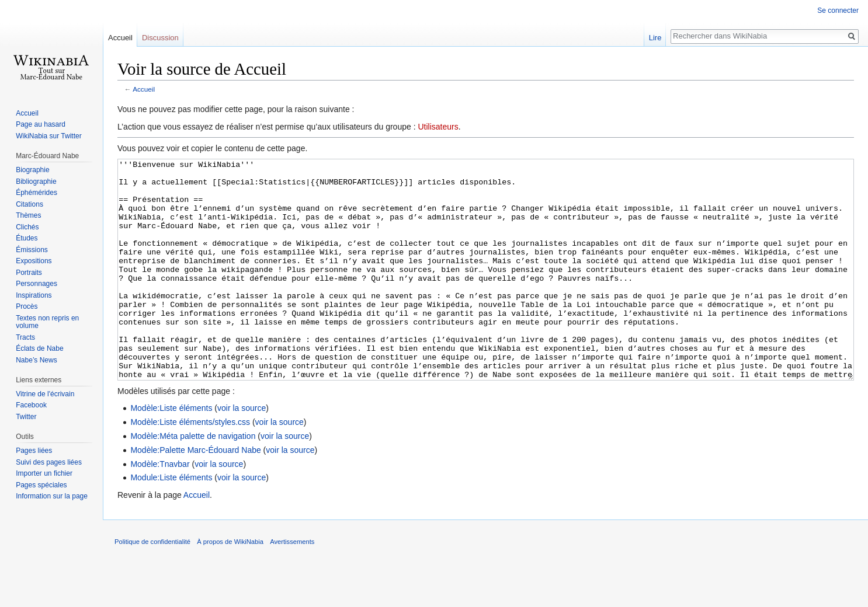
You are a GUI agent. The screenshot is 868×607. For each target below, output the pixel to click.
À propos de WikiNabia (230, 585)
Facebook (31, 405)
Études (27, 238)
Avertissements (292, 585)
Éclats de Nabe (39, 348)
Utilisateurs (438, 127)
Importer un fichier (44, 473)
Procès (27, 306)
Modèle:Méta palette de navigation (193, 480)
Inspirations (34, 295)
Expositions (34, 261)
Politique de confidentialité (152, 585)
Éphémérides (37, 193)
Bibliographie (36, 182)
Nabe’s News (36, 360)
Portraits (29, 273)
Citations (29, 204)
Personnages (37, 284)
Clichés (27, 227)
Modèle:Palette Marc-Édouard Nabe (195, 494)
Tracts (25, 337)
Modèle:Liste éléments (171, 452)
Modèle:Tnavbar (160, 508)
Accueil (144, 89)
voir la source (242, 452)
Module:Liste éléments (171, 521)
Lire (655, 38)
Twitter (26, 417)
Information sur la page (52, 496)
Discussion (160, 38)
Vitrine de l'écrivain (45, 394)
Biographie (32, 170)
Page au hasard (41, 124)
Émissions (32, 250)
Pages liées (34, 451)
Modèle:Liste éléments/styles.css (190, 466)
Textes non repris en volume (47, 322)
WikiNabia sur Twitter (48, 136)
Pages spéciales (41, 485)
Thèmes (28, 215)
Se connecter (838, 11)
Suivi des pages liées (49, 462)
